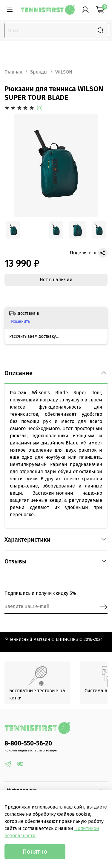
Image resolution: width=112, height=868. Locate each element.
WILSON (64, 72)
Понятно (35, 852)
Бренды (39, 72)
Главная (13, 72)
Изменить (20, 321)
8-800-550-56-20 (28, 744)
